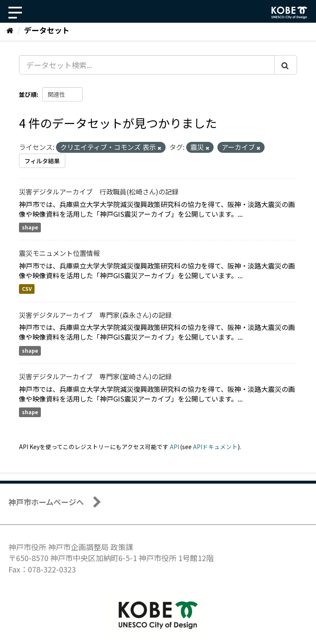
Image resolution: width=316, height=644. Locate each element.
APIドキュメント (215, 447)
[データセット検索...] (147, 65)
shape (30, 228)
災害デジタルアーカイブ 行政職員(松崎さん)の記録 (99, 192)
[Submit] (286, 65)
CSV (27, 289)
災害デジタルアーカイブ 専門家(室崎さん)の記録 (95, 376)
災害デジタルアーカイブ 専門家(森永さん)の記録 (95, 315)
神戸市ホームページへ (46, 502)
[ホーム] (10, 30)
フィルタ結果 (42, 161)
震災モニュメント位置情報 (59, 253)
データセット (47, 30)
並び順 (28, 94)
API (174, 447)
